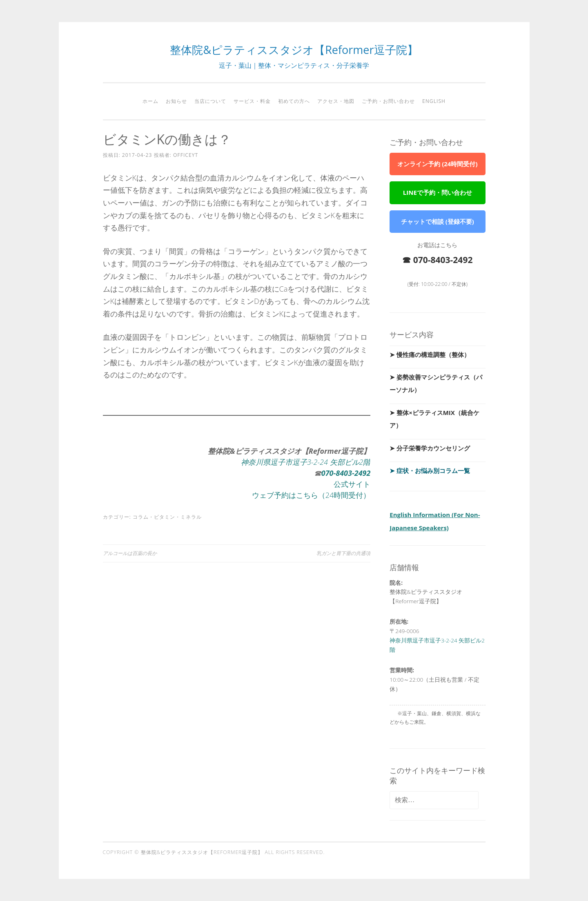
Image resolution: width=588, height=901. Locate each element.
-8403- (344, 473)
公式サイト (352, 484)
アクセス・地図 (336, 101)
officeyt (186, 155)
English (434, 101)
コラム (141, 517)
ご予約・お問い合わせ (388, 101)
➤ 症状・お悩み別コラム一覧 (430, 471)
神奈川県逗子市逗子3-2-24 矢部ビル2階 (306, 462)
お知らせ (176, 101)
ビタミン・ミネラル (178, 517)
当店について (210, 101)
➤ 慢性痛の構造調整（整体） (430, 355)
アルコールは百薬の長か (130, 553)
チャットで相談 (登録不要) (438, 221)
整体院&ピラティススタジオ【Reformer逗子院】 (294, 50)
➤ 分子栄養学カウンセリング (430, 448)
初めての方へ (294, 101)
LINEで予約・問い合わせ (438, 192)
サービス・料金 (252, 101)
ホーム (150, 101)
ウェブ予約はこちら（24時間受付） (311, 495)
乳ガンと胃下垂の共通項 (343, 553)
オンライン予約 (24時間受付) (437, 164)
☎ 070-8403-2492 (437, 260)
